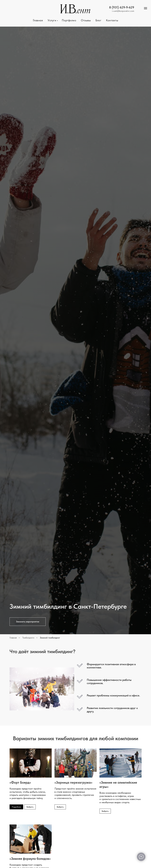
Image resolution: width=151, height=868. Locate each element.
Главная (38, 20)
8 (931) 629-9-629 (122, 7)
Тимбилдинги (28, 638)
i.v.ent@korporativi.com (123, 11)
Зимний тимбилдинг (50, 638)
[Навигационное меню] (146, 8)
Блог (98, 20)
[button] (28, 622)
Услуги (52, 20)
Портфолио (69, 20)
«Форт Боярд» (20, 782)
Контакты (112, 20)
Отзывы (86, 20)
